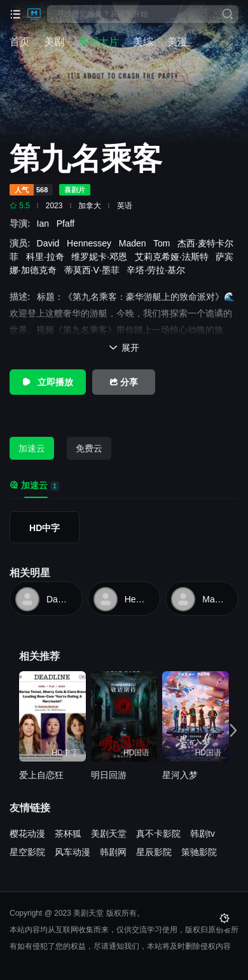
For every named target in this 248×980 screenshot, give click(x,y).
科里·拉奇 (48, 257)
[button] (230, 730)
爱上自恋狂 (41, 775)
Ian (47, 224)
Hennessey (92, 243)
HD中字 (45, 528)
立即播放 (48, 382)
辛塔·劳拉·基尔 (158, 270)
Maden (135, 243)
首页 (20, 42)
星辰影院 (154, 852)
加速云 (32, 448)
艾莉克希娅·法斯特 (174, 257)
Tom (164, 243)
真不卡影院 (158, 834)
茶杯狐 (68, 834)
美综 (143, 42)
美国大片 (99, 42)
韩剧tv (203, 834)
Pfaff (68, 224)
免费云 (89, 448)
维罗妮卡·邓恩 (102, 257)
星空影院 (27, 852)
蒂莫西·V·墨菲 (94, 270)
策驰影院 (199, 852)
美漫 (177, 42)
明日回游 (109, 775)
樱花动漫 (27, 834)
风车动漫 (72, 852)
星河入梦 (180, 775)
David (51, 243)
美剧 (54, 42)
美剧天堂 (109, 834)
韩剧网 (113, 852)
